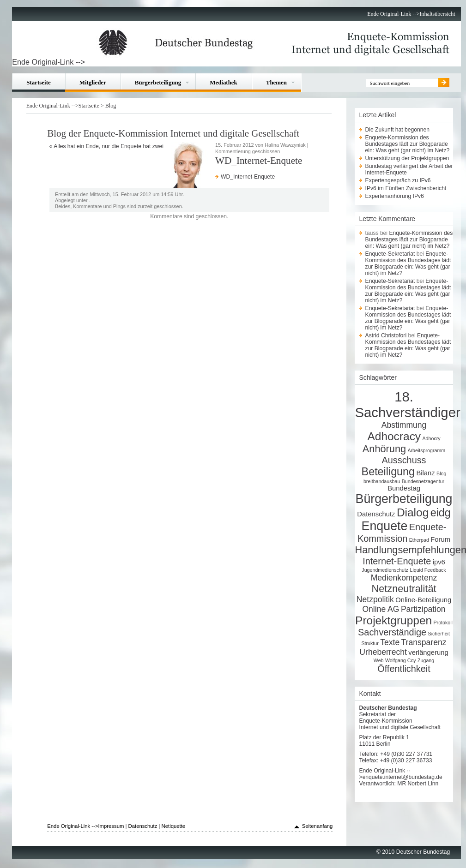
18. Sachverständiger (407, 404)
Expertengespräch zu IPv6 (398, 180)
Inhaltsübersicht (437, 14)
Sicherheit (439, 634)
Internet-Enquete (397, 561)
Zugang (426, 660)
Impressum (111, 826)
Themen (276, 82)
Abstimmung (404, 425)
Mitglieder (93, 82)
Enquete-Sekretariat (390, 254)
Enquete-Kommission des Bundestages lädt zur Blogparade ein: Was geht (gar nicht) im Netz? (408, 144)
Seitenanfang (318, 826)
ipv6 (439, 562)
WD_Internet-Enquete (248, 177)
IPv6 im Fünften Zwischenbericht (406, 188)
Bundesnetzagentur (423, 481)
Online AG (381, 609)
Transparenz (424, 642)
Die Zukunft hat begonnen (397, 130)
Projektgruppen (393, 620)
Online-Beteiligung (423, 600)
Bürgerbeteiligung (158, 82)
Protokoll (443, 623)
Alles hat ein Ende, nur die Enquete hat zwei (109, 146)
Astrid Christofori (386, 335)
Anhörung (384, 449)
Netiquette (174, 826)
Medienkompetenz (404, 578)
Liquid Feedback (428, 570)
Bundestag (404, 488)
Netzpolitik (375, 599)
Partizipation (423, 609)
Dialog (413, 512)
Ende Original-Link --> (393, 14)
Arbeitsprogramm (426, 450)
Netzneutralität (404, 589)
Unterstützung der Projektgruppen (407, 158)
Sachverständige (392, 632)
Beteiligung (388, 472)
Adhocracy (394, 436)
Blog (111, 106)
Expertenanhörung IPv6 (395, 196)
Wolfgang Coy (401, 660)
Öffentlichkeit (404, 669)
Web (379, 660)
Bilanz (425, 473)
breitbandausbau (382, 481)
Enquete (385, 526)
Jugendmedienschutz (385, 570)
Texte (390, 642)
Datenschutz (376, 514)
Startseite (38, 82)
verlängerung (428, 652)
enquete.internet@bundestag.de (402, 777)
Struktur (370, 643)
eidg (441, 513)
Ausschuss (404, 460)
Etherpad (419, 540)
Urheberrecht (383, 652)
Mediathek (224, 82)
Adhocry (432, 438)
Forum (440, 539)
